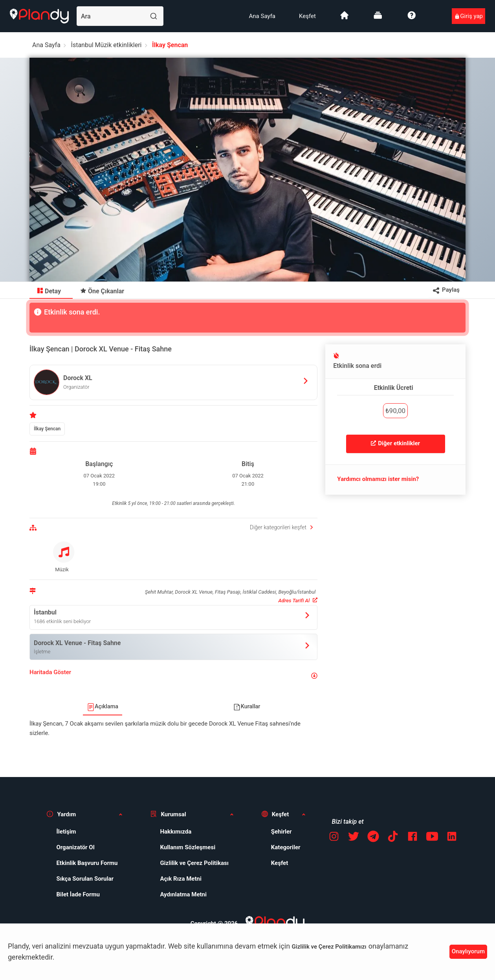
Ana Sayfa (262, 16)
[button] (173, 676)
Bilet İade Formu (78, 894)
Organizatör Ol (75, 847)
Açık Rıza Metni (181, 879)
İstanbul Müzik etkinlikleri (106, 45)
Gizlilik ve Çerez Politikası (194, 863)
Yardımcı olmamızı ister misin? (378, 479)
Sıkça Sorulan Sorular (85, 879)
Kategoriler (286, 847)
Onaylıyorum (468, 951)
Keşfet (307, 16)
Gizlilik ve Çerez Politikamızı (329, 947)
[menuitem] (262, 16)
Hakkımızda (176, 832)
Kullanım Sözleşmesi (188, 847)
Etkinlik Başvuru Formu (87, 863)
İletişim (66, 832)
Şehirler (281, 832)
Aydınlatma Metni (183, 894)
